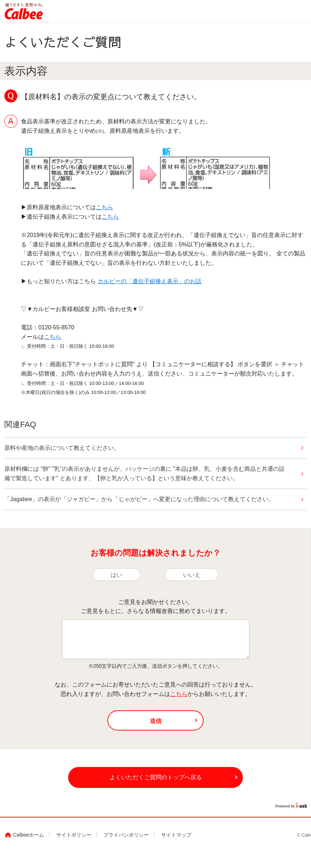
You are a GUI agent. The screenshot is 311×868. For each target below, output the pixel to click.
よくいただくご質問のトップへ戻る (156, 782)
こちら (105, 207)
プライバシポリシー (126, 840)
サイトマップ (176, 840)
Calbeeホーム (28, 840)
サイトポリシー (74, 840)
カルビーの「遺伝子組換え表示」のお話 (150, 281)
